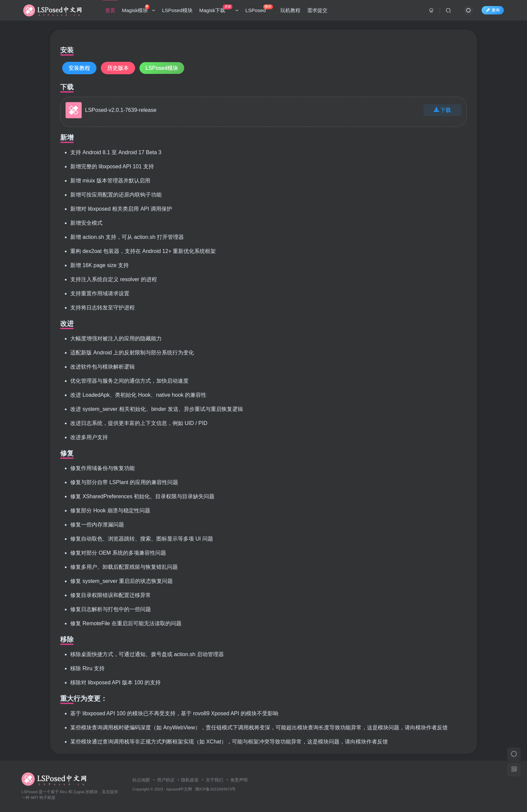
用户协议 (166, 780)
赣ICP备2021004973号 (215, 789)
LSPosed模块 (177, 11)
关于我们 (214, 780)
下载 (442, 110)
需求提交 (317, 11)
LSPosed (259, 10)
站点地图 (141, 780)
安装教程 (79, 68)
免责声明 (239, 780)
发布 (493, 11)
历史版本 (118, 68)
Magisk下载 (219, 10)
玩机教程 (290, 11)
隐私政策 (190, 780)
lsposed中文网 (179, 789)
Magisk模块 (139, 10)
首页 (110, 11)
